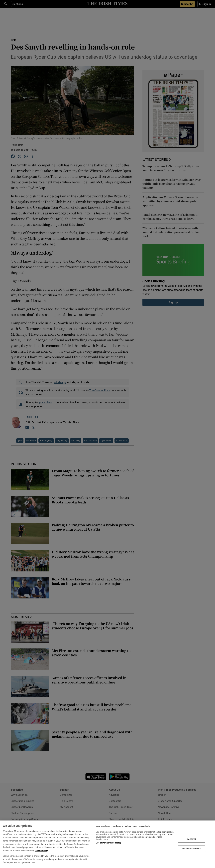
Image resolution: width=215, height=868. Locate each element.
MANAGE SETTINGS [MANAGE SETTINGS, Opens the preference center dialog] (192, 849)
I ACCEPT (192, 839)
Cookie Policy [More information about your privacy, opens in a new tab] (41, 851)
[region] (107, 844)
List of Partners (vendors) (108, 843)
